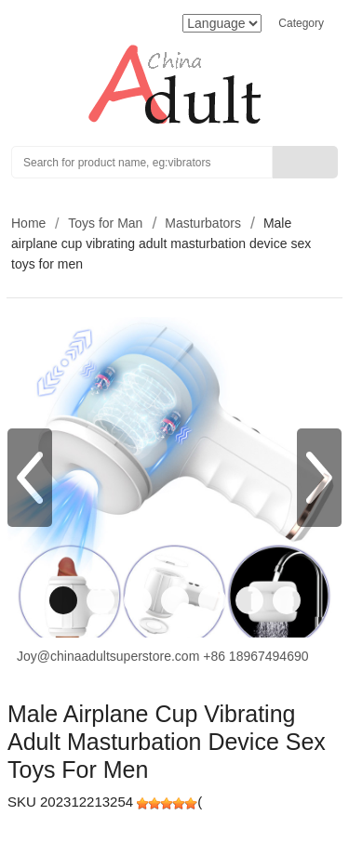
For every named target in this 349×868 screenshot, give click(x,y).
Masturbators (203, 223)
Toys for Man (105, 223)
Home (28, 223)
